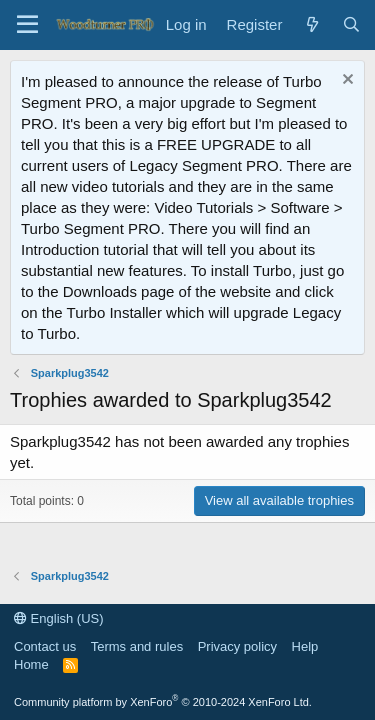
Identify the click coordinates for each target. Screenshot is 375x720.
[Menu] (27, 25)
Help (305, 646)
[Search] (351, 24)
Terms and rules (137, 646)
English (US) (59, 618)
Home (31, 664)
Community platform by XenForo (163, 702)
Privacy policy (237, 646)
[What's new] (311, 24)
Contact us (45, 646)
